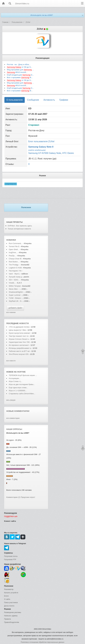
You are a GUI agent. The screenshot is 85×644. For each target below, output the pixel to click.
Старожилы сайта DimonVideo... (22, 394)
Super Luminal (15, 295)
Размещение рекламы (13, 612)
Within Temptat (15, 286)
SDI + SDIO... (14, 280)
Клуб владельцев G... (20, 75)
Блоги (6, 596)
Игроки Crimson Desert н (19, 339)
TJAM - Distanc (15, 298)
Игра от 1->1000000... (18, 391)
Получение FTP (10, 560)
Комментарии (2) (13, 497)
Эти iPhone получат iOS (19, 354)
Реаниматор (9, 589)
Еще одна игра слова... (18, 388)
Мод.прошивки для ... (20, 70)
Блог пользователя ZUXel (41, 141)
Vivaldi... (12, 283)
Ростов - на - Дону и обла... (19, 64)
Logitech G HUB (15, 268)
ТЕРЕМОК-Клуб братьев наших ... (23, 375)
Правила (7, 619)
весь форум (11, 400)
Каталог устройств (11, 593)
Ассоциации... (15, 378)
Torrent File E (14, 246)
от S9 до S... (20, 67)
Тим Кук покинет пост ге (19, 336)
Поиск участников (11, 603)
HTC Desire (68, 153)
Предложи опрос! (28, 497)
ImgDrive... (13, 252)
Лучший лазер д (15, 277)
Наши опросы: (14, 429)
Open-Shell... (14, 249)
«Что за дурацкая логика (19, 327)
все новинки (11, 312)
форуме (21, 372)
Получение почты (11, 556)
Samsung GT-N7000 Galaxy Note (45, 153)
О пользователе (15, 100)
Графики (64, 100)
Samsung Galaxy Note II (41, 147)
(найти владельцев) (37, 150)
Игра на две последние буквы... (22, 384)
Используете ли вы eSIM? (42, 15)
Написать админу (11, 616)
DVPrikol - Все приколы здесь (20, 226)
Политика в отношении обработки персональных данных (42, 642)
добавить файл (15, 308)
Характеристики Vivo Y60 (19, 342)
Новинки (11, 240)
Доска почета (9, 606)
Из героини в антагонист (19, 345)
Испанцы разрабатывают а (20, 348)
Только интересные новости (19, 229)
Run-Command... (16, 243)
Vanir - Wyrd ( (14, 274)
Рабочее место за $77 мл (19, 351)
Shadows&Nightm (16, 292)
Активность (49, 100)
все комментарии (13, 418)
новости (24, 323)
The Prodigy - (14, 265)
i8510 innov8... (17, 72)
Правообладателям (12, 622)
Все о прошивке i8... (20, 78)
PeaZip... (12, 256)
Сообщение (33, 100)
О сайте (7, 599)
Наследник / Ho (15, 271)
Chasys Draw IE (15, 259)
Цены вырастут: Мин (17, 330)
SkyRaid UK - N (15, 301)
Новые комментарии (18, 411)
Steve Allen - (14, 289)
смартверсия (11, 184)
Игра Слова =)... (15, 381)
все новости (11, 361)
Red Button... (14, 262)
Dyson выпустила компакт (19, 333)
